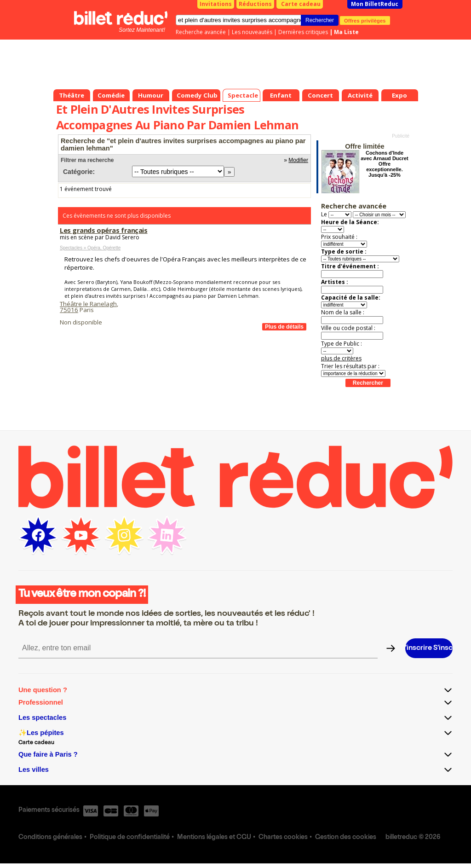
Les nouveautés (252, 32)
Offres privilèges (365, 20)
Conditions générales (50, 838)
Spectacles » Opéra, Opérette (90, 248)
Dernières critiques (303, 32)
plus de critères (341, 358)
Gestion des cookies (346, 838)
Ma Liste (346, 32)
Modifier (298, 160)
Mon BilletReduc (375, 4)
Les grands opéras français (104, 230)
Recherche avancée (201, 32)
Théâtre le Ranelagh (88, 304)
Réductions (255, 4)
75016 (69, 310)
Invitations (216, 4)
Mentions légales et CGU (214, 838)
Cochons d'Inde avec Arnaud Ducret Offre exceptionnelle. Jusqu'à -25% (385, 164)
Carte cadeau (301, 4)
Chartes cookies (283, 838)
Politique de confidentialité (130, 838)
